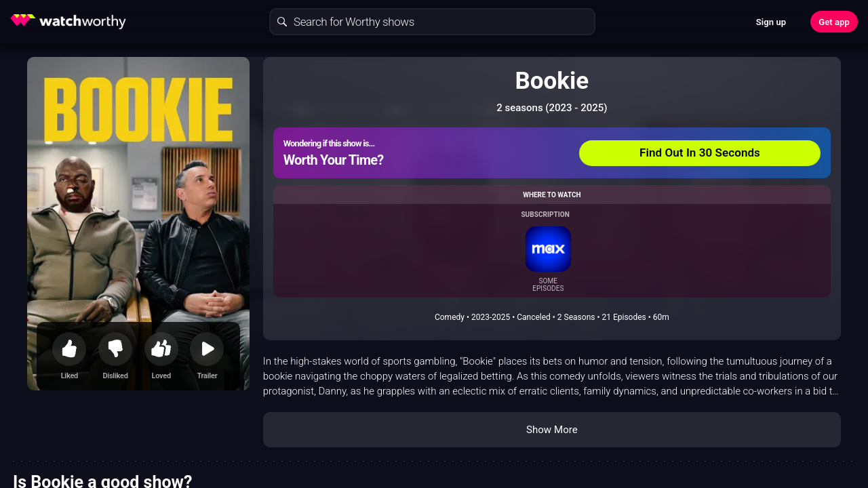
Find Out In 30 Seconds (700, 152)
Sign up (771, 22)
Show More (552, 430)
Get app (834, 22)
